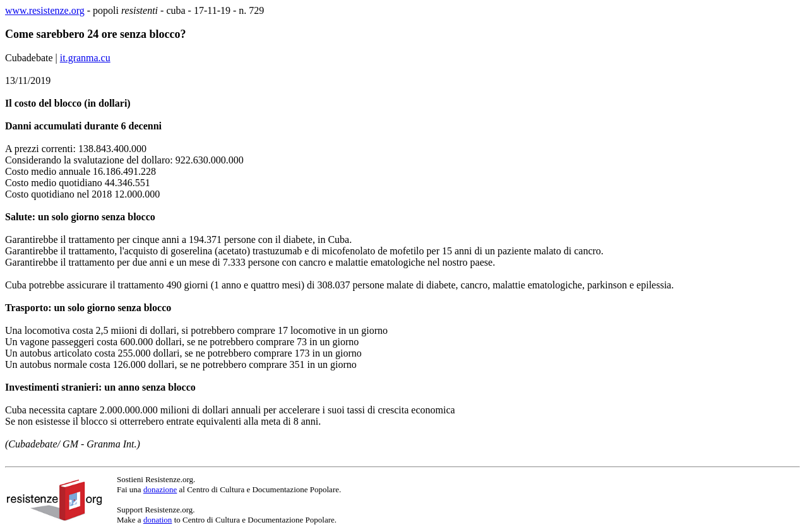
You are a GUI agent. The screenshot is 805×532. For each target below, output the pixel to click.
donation (158, 520)
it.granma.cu (85, 58)
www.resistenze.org (45, 10)
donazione (160, 489)
